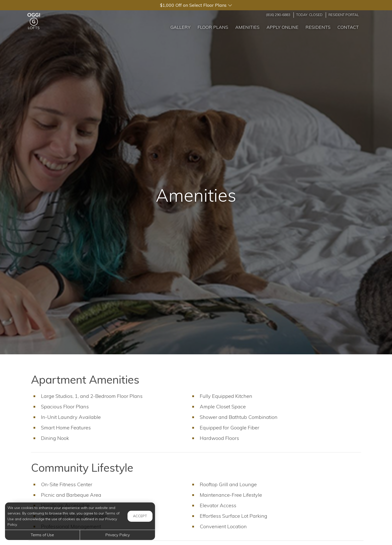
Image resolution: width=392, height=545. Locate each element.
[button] (196, 5)
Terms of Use (42, 535)
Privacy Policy (117, 535)
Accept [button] (140, 516)
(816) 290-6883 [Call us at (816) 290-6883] (278, 15)
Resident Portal (344, 15)
